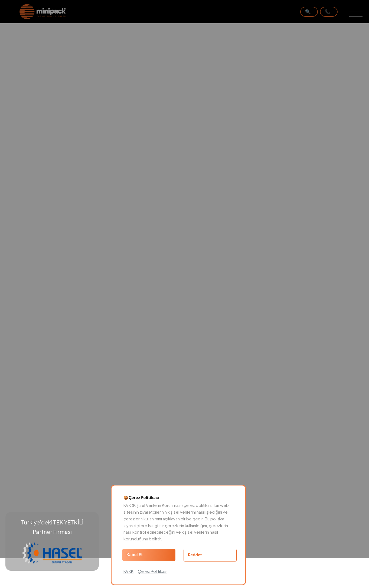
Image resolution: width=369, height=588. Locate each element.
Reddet (195, 555)
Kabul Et (135, 555)
